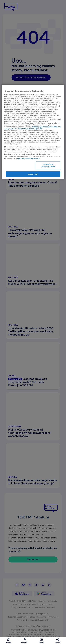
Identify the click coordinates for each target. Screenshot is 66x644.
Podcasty (25, 640)
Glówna (8, 640)
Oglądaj (41, 640)
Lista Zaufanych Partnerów (28, 159)
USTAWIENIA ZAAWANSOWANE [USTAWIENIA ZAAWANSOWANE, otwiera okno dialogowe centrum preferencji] (48, 165)
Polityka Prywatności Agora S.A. (30, 129)
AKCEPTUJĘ (33, 174)
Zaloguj (58, 640)
